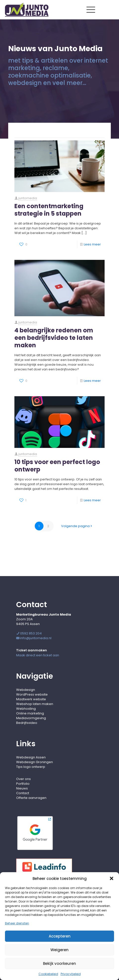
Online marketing (30, 713)
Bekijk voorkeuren (59, 963)
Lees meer (92, 244)
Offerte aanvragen (31, 798)
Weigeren (59, 950)
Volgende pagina (77, 526)
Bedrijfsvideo (27, 723)
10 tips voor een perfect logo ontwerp (57, 466)
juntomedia (28, 198)
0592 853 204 (29, 633)
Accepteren (60, 936)
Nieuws (22, 788)
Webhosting (26, 709)
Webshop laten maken (35, 704)
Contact (23, 793)
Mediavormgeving (31, 718)
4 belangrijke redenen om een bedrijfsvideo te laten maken (54, 338)
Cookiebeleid (48, 974)
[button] (112, 878)
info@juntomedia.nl (34, 638)
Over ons (23, 779)
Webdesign (26, 690)
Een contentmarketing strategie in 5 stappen (49, 210)
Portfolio (23, 784)
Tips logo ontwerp (31, 767)
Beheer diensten (17, 923)
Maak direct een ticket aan (38, 655)
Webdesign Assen (31, 757)
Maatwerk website (31, 699)
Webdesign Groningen (35, 762)
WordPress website (32, 694)
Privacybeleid (71, 974)
